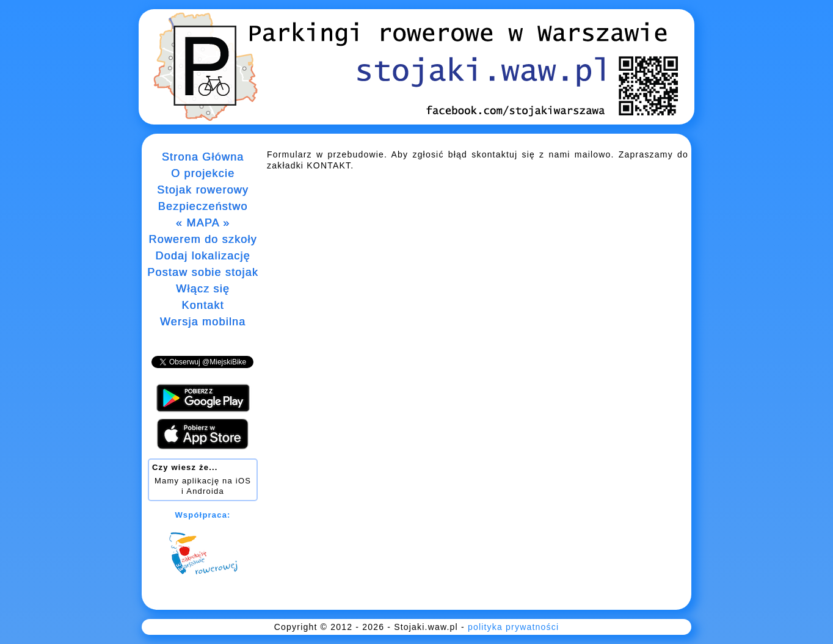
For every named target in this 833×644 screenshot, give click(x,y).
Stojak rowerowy (203, 190)
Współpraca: (202, 515)
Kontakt (202, 305)
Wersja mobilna (203, 322)
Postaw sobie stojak (203, 272)
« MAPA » (203, 223)
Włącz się (203, 289)
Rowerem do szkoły (202, 239)
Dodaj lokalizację (202, 256)
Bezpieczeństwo (203, 206)
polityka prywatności (513, 627)
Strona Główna (203, 157)
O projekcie (203, 173)
